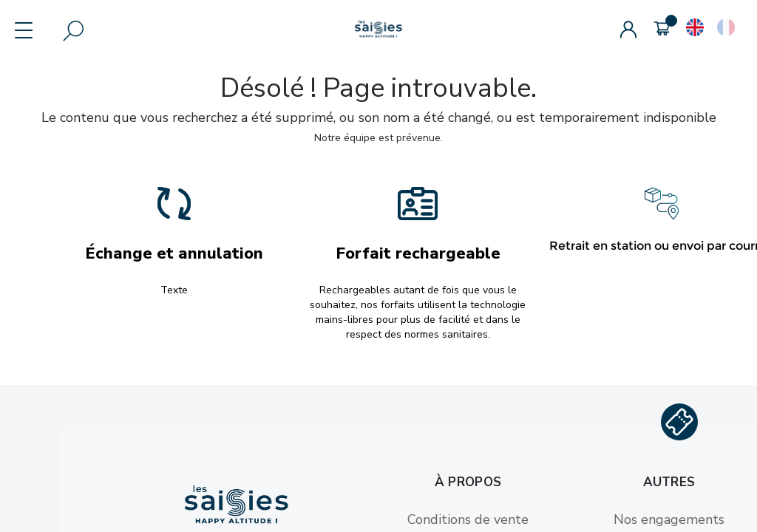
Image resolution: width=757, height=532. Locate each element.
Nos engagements (669, 519)
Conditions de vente (468, 519)
